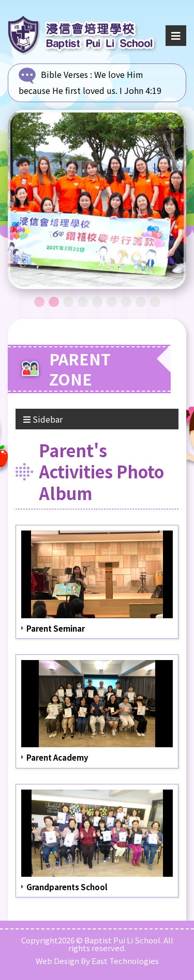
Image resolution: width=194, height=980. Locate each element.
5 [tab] (97, 302)
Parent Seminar (56, 628)
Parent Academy (57, 757)
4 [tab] (83, 302)
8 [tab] (141, 302)
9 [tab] (155, 302)
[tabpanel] (97, 199)
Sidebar (43, 419)
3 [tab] (68, 302)
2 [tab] (54, 302)
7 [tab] (126, 302)
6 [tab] (112, 302)
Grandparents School (67, 887)
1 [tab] (39, 302)
